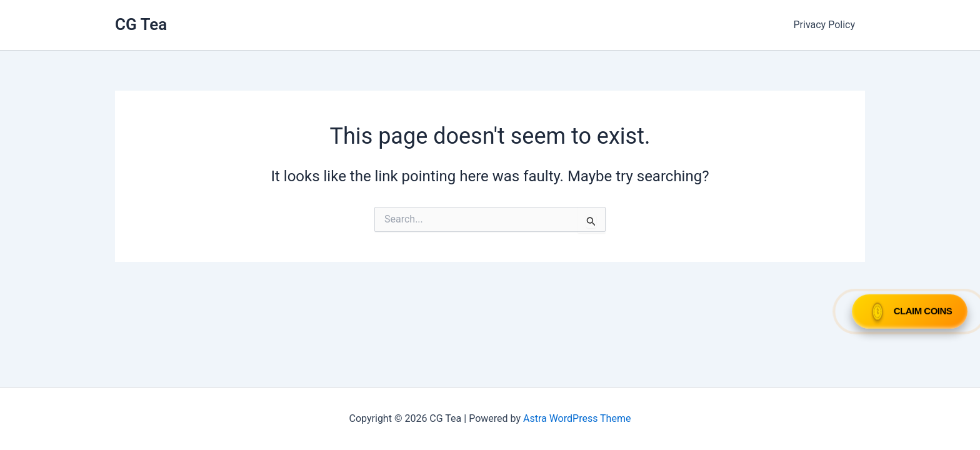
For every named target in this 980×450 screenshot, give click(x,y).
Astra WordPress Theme (577, 418)
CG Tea (141, 24)
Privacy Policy (825, 25)
